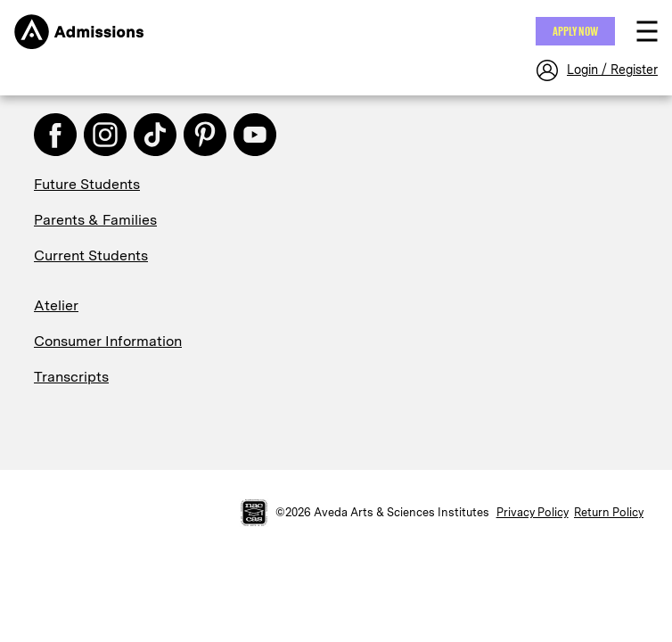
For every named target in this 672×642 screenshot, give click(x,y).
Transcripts (71, 377)
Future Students (87, 184)
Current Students (91, 255)
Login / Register (612, 70)
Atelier (56, 305)
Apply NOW (575, 31)
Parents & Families (95, 220)
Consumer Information (108, 341)
